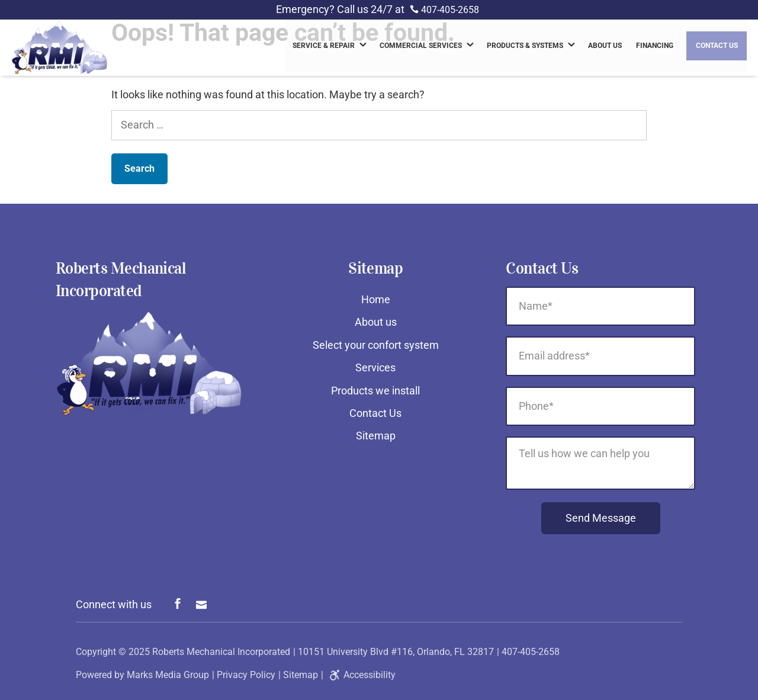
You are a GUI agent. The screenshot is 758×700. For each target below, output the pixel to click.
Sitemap (376, 436)
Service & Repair (324, 47)
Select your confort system (376, 345)
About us (605, 47)
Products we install (375, 391)
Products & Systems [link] (525, 47)
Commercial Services (421, 47)
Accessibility (361, 675)
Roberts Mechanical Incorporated (221, 652)
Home (376, 299)
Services (375, 367)
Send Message (601, 518)
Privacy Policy (246, 675)
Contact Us (717, 47)
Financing (655, 47)
